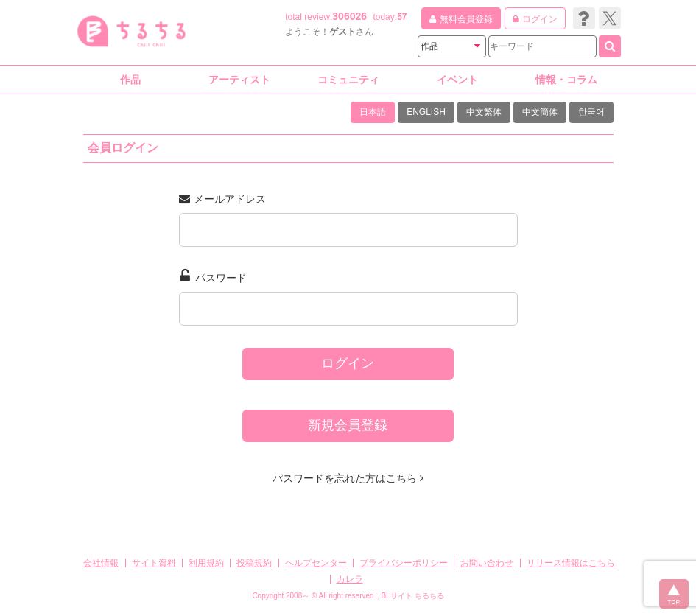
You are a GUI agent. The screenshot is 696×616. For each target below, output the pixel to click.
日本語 (373, 112)
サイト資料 (154, 563)
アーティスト (239, 80)
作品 (130, 80)
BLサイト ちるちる (413, 596)
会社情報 (101, 563)
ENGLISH (426, 112)
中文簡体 (540, 112)
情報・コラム (566, 80)
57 (402, 17)
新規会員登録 (348, 425)
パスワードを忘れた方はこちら (348, 478)
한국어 (591, 112)
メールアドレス (222, 199)
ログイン (348, 363)
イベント (457, 80)
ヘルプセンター (316, 563)
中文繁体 (484, 112)
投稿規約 (254, 563)
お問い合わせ (487, 563)
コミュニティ (348, 80)
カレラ (350, 579)
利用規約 (206, 563)
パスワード (214, 276)
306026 (349, 16)
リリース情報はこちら (571, 563)
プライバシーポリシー (404, 563)
